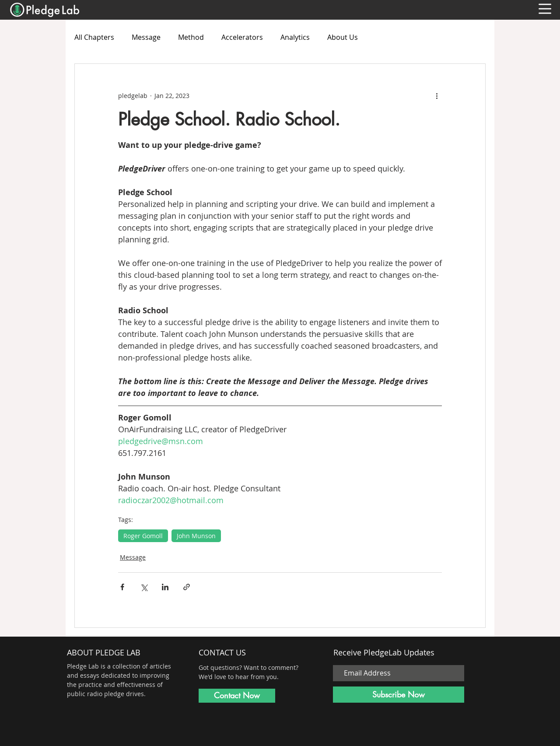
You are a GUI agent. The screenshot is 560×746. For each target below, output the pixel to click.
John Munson (196, 536)
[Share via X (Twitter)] (144, 587)
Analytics (295, 37)
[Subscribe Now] (399, 695)
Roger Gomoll (143, 536)
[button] (545, 9)
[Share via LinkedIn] (165, 587)
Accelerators (242, 37)
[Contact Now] (237, 696)
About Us (343, 37)
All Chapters (94, 37)
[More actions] (437, 95)
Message (146, 37)
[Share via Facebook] (122, 587)
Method (191, 37)
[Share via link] (187, 587)
